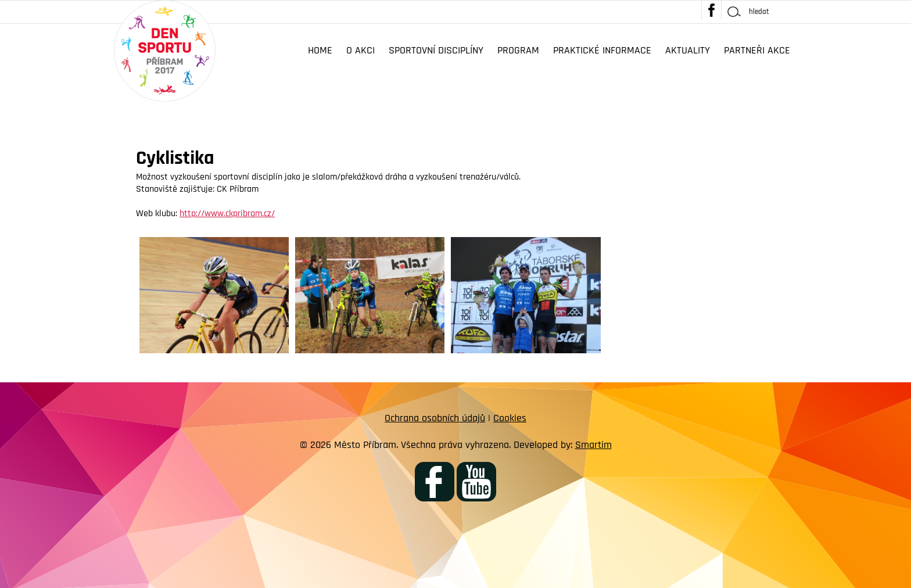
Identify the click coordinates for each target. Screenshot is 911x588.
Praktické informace (602, 50)
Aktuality (688, 50)
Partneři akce (757, 50)
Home (320, 50)
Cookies (510, 418)
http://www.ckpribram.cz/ (227, 214)
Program (518, 50)
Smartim (593, 445)
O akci (361, 50)
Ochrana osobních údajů (435, 418)
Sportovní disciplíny (436, 50)
